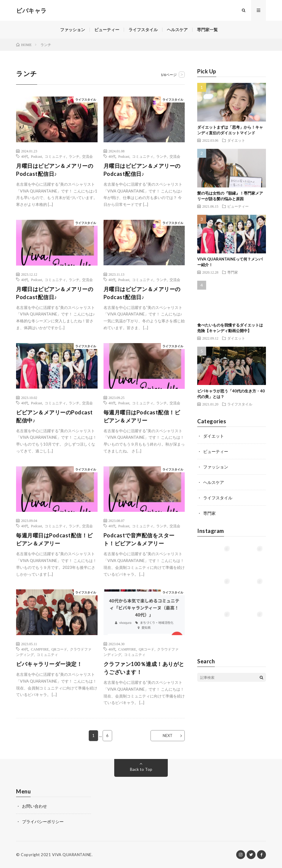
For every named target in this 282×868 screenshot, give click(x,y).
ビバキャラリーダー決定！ (49, 664)
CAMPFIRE (40, 649)
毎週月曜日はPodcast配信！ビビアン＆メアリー (142, 416)
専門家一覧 (207, 30)
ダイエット (236, 140)
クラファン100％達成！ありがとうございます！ (144, 668)
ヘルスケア (177, 30)
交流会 (87, 156)
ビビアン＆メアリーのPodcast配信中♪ (54, 416)
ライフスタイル (143, 30)
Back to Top (141, 769)
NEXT (168, 736)
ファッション (73, 30)
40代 (25, 156)
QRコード (59, 649)
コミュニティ (55, 156)
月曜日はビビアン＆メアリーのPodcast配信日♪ (55, 170)
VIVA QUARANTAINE (72, 855)
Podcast (36, 156)
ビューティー (107, 30)
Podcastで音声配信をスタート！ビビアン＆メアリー (139, 539)
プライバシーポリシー (43, 822)
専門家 (233, 272)
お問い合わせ (35, 806)
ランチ (74, 156)
